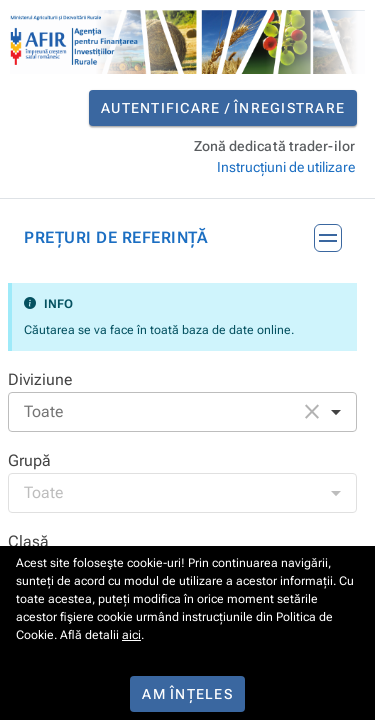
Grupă (29, 460)
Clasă (28, 541)
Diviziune (40, 379)
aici (131, 635)
